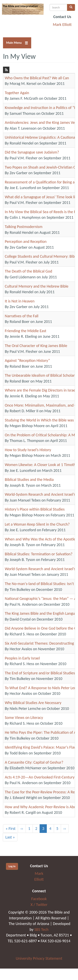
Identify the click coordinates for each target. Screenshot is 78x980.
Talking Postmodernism (24, 227)
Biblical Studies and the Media (29, 479)
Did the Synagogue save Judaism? (32, 152)
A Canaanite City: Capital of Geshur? (34, 762)
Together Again (17, 93)
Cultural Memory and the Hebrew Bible (37, 286)
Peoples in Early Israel (22, 658)
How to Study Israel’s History (28, 450)
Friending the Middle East (26, 331)
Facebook (39, 899)
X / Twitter (39, 905)
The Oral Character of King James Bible (36, 346)
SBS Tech (41, 929)
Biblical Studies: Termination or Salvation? (39, 554)
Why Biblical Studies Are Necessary (33, 703)
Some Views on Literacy (24, 717)
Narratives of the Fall (22, 316)
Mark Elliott (62, 24)
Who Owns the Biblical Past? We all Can (37, 78)
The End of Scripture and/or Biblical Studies (40, 673)
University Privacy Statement (39, 958)
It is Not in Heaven (20, 301)
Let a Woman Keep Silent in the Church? (37, 524)
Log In (12, 866)
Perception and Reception (26, 241)
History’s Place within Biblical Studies (35, 509)
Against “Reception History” (27, 360)
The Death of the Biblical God (28, 271)
